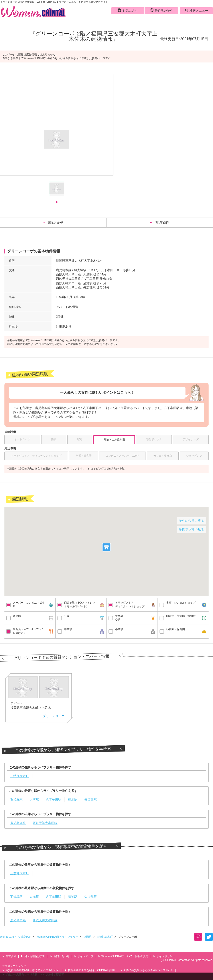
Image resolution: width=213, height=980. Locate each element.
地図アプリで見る (191, 530)
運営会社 (9, 956)
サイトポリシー (164, 956)
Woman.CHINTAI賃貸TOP (16, 937)
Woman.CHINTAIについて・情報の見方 (123, 956)
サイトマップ (84, 956)
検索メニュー (196, 10)
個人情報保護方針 (33, 956)
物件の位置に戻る (191, 521)
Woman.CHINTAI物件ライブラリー (58, 937)
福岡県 (88, 937)
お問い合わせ (60, 956)
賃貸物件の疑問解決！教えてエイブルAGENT (31, 970)
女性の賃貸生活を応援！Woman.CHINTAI (147, 970)
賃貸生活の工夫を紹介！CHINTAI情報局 (90, 970)
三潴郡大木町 (105, 937)
